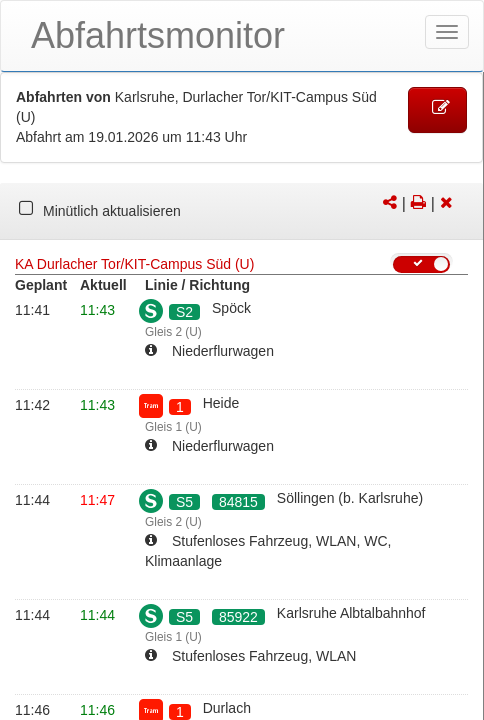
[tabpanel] (241, 212)
